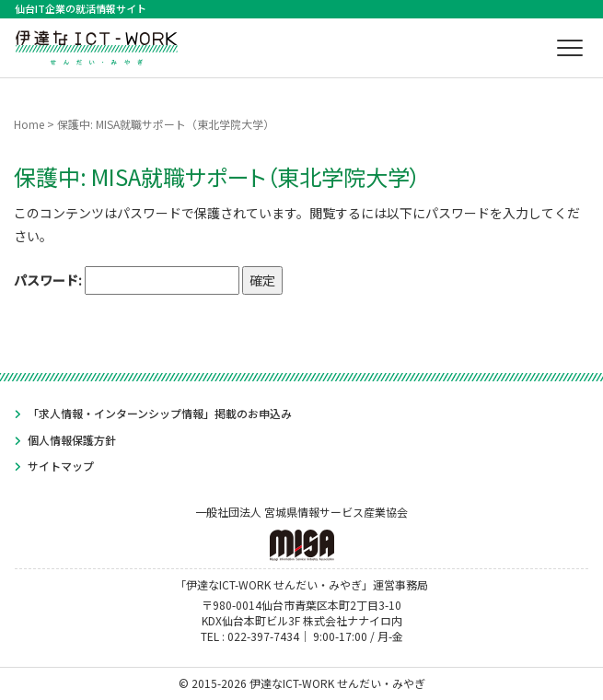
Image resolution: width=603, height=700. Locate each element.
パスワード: (127, 280)
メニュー (573, 48)
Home (29, 124)
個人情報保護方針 (72, 440)
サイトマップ (61, 466)
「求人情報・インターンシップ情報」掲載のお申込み (160, 413)
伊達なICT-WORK (97, 45)
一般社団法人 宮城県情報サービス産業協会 (301, 532)
